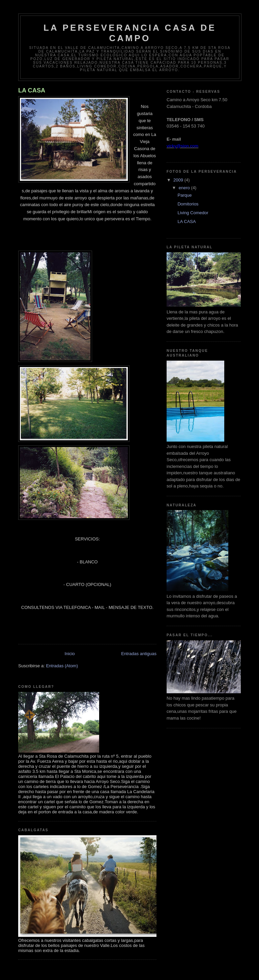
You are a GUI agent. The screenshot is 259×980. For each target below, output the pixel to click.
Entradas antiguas (139, 654)
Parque (184, 195)
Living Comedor (193, 213)
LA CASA (32, 90)
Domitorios (188, 204)
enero (185, 188)
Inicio (69, 654)
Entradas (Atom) (62, 666)
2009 (179, 180)
